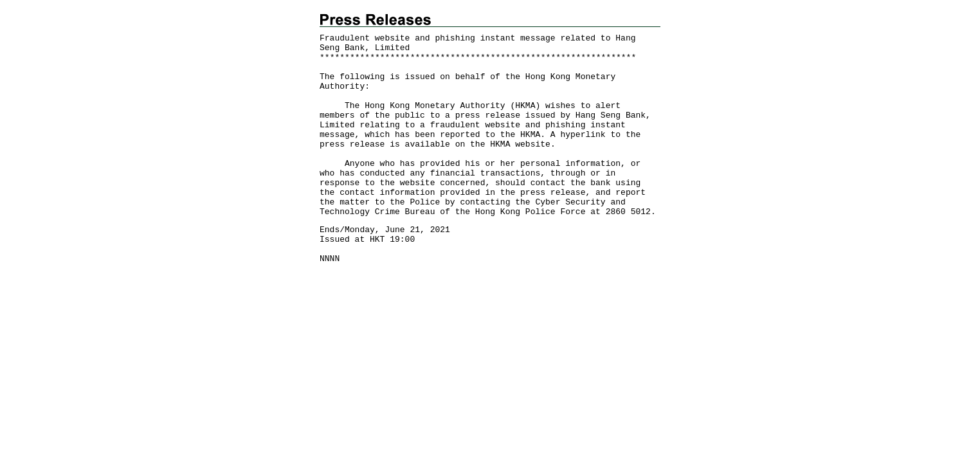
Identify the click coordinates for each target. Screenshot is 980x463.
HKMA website (520, 144)
